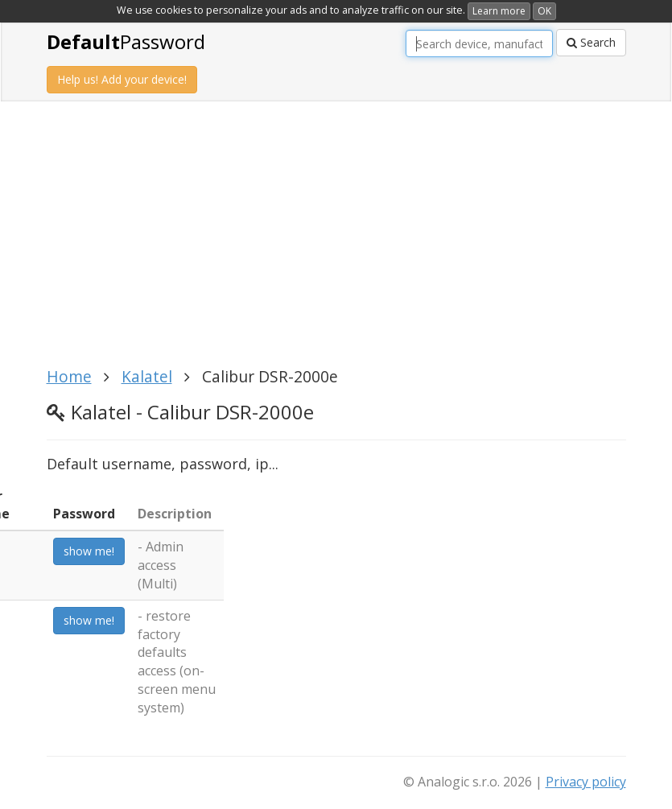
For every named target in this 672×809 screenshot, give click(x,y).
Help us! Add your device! (122, 79)
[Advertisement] (340, 243)
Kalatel (147, 376)
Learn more (499, 11)
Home (69, 376)
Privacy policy (586, 782)
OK (544, 11)
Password (126, 41)
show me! (89, 551)
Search (591, 42)
